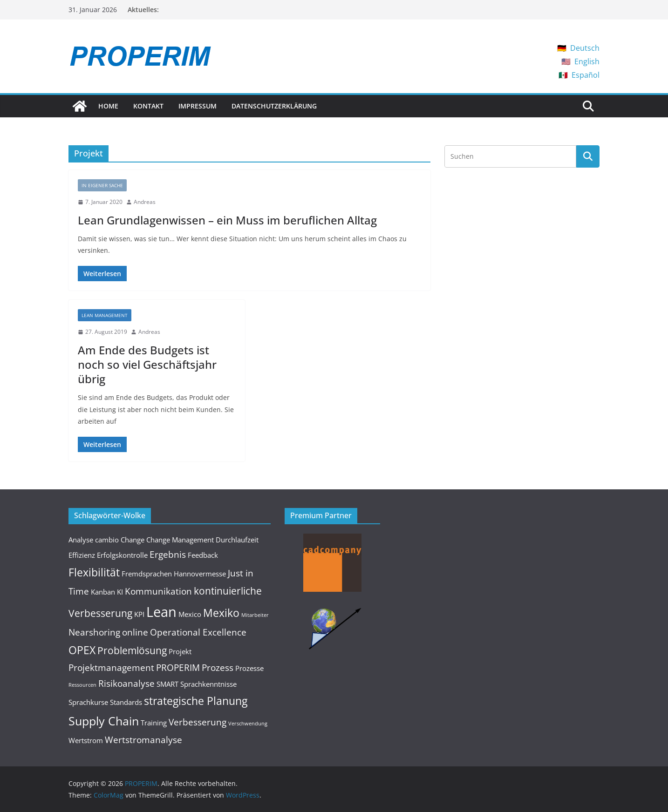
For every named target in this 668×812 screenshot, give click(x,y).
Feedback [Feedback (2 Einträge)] (203, 555)
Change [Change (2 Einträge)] (133, 540)
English (587, 61)
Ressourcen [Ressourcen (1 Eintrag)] (82, 685)
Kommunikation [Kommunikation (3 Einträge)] (158, 591)
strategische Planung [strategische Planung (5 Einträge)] (196, 701)
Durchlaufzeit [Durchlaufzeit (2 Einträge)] (237, 540)
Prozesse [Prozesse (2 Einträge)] (249, 668)
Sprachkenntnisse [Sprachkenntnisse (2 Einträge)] (208, 684)
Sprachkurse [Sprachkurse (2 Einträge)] (88, 702)
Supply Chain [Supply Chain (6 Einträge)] (104, 721)
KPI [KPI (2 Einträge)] (139, 614)
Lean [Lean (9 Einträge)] (161, 612)
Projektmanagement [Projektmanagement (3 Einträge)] (111, 667)
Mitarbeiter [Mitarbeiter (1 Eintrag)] (255, 615)
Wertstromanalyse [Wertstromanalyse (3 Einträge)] (143, 740)
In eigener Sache (102, 185)
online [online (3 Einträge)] (135, 632)
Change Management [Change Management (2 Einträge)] (180, 540)
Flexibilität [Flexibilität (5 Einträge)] (94, 572)
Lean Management (105, 315)
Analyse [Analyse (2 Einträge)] (81, 540)
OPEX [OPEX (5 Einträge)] (82, 650)
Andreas (145, 202)
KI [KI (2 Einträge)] (120, 592)
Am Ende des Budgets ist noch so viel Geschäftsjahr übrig (147, 364)
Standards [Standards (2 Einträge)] (126, 702)
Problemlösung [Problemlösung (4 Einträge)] (132, 650)
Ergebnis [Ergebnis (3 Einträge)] (168, 554)
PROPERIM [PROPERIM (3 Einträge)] (178, 667)
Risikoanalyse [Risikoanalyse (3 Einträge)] (126, 683)
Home (108, 106)
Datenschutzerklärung (274, 106)
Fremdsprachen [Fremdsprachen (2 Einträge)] (147, 574)
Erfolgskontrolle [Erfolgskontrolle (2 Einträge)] (122, 555)
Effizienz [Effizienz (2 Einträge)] (82, 555)
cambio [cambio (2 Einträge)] (107, 540)
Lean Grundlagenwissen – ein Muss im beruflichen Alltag (227, 220)
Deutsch (585, 48)
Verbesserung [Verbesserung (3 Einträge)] (198, 722)
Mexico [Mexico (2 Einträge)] (190, 614)
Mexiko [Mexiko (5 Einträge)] (221, 613)
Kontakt (148, 106)
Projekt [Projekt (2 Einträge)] (180, 651)
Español (586, 75)
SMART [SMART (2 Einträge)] (167, 684)
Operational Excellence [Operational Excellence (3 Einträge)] (198, 632)
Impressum (198, 106)
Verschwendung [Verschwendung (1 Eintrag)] (248, 724)
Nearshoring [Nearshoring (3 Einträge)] (94, 632)
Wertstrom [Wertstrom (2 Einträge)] (86, 740)
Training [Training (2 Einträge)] (154, 723)
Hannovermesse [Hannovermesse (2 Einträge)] (200, 574)
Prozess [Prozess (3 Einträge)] (218, 667)
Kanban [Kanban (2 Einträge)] (103, 592)
